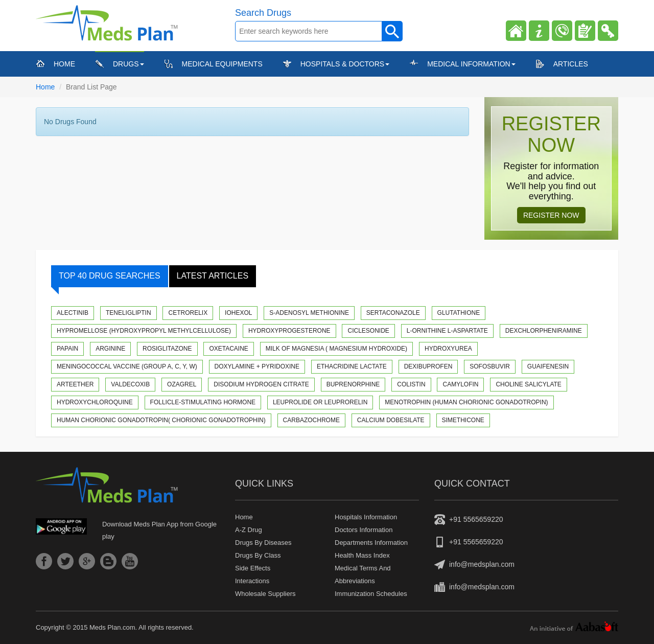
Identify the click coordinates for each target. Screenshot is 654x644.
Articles (571, 64)
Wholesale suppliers (265, 594)
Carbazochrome (311, 420)
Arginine (110, 349)
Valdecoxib (130, 384)
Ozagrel (182, 384)
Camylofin (460, 384)
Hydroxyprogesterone (289, 331)
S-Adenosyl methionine (309, 313)
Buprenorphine (353, 384)
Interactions (252, 581)
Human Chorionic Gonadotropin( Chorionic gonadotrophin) (161, 420)
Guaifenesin (548, 366)
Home (64, 63)
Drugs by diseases (263, 543)
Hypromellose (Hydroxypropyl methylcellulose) (144, 331)
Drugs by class (258, 555)
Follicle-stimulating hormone (203, 402)
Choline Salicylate (528, 384)
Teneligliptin (129, 313)
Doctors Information (364, 530)
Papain (67, 349)
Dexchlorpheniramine (544, 331)
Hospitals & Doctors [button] (345, 64)
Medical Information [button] (471, 64)
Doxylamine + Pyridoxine (257, 366)
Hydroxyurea (448, 349)
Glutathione (459, 313)
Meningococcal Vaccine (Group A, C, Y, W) (127, 366)
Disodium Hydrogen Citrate (261, 384)
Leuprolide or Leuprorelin (320, 402)
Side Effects (253, 568)
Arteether (75, 384)
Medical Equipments (222, 64)
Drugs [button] (129, 64)
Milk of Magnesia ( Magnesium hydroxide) (336, 349)
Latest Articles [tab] (213, 276)
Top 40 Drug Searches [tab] (106, 279)
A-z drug (249, 530)
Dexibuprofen (428, 366)
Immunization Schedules (371, 594)
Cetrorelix (188, 313)
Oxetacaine (228, 349)
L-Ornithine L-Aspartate (447, 331)
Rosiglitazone (167, 349)
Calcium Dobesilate (391, 420)
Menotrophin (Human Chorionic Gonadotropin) (466, 402)
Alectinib (73, 313)
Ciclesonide (368, 331)
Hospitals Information (366, 517)
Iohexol (238, 313)
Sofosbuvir (490, 366)
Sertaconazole (393, 313)
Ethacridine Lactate (352, 366)
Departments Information (371, 543)
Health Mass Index (362, 555)
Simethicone (463, 420)
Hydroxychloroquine (95, 402)
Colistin (411, 384)
